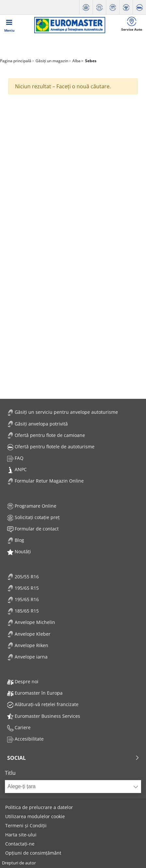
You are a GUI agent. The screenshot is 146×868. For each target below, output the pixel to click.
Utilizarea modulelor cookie (35, 816)
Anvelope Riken (28, 645)
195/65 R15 (23, 588)
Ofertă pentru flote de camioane (46, 435)
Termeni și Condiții (26, 825)
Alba (76, 61)
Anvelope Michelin (31, 622)
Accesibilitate (25, 739)
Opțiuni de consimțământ (33, 853)
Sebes (90, 61)
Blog (16, 540)
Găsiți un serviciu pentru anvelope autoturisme (63, 412)
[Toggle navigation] (9, 25)
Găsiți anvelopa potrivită (37, 424)
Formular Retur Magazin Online (45, 481)
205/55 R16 (23, 577)
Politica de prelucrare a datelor (39, 807)
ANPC (17, 469)
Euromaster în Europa (35, 693)
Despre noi (23, 681)
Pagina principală (16, 61)
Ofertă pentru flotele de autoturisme (51, 447)
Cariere (19, 727)
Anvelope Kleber (29, 634)
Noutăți (19, 551)
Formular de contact (33, 529)
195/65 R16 (23, 599)
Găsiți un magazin (51, 61)
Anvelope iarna (27, 657)
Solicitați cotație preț (33, 517)
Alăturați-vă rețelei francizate (43, 704)
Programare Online (32, 506)
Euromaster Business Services (44, 716)
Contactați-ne (20, 844)
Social (73, 758)
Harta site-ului (21, 835)
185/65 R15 (23, 611)
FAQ (15, 458)
